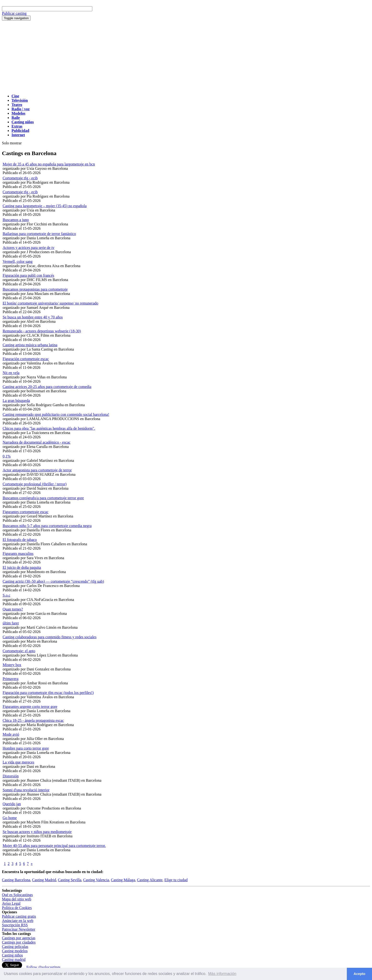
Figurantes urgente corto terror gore (30, 707)
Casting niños (12, 955)
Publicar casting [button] (14, 13)
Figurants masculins (18, 554)
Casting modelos (15, 951)
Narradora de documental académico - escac (37, 442)
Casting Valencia (96, 880)
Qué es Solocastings (17, 895)
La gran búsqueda (16, 401)
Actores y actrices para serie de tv (29, 248)
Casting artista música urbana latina (30, 345)
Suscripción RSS (15, 925)
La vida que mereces (18, 762)
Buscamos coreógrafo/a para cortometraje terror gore (43, 498)
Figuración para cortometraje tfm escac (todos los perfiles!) (48, 693)
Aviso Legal (11, 903)
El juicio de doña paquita (22, 567)
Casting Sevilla (70, 880)
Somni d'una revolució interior (26, 790)
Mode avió (11, 734)
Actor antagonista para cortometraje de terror (37, 470)
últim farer (11, 623)
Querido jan (12, 804)
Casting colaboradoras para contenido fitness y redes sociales (49, 637)
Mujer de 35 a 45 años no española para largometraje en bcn (49, 164)
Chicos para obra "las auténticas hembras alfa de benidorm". (49, 428)
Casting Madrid (44, 880)
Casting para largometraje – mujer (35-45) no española (45, 206)
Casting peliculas (15, 947)
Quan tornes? (13, 609)
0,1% (7, 456)
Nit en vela (11, 373)
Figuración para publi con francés (28, 275)
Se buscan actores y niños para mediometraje (37, 832)
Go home (10, 818)
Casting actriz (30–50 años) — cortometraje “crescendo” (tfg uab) (53, 581)
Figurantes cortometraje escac (26, 512)
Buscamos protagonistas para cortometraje (35, 289)
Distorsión (11, 776)
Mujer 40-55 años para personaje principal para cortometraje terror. (54, 846)
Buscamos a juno (16, 220)
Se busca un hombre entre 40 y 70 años (33, 317)
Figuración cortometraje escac (26, 359)
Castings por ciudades (19, 942)
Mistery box (12, 665)
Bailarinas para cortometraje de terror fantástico (39, 234)
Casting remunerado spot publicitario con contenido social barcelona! (56, 414)
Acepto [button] (359, 974)
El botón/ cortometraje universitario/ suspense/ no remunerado (50, 303)
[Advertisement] (186, 57)
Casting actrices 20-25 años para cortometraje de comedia (47, 387)
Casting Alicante (150, 880)
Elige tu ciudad (176, 880)
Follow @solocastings (43, 967)
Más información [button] (222, 974)
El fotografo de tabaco (20, 540)
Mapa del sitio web (17, 899)
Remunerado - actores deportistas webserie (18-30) (42, 331)
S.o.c (6, 595)
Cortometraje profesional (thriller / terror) (35, 484)
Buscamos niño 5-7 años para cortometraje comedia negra (47, 526)
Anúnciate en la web (18, 921)
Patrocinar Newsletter (19, 929)
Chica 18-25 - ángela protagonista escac (33, 720)
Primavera (11, 679)
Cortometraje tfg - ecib (20, 178)
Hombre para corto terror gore (26, 748)
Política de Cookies (17, 908)
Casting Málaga (123, 880)
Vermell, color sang (18, 261)
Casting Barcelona (16, 880)
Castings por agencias (19, 938)
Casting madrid (14, 959)
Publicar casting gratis (19, 916)
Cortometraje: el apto (19, 651)
